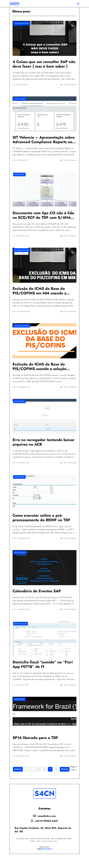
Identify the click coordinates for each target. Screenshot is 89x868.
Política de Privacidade (40, 850)
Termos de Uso (22, 850)
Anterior (18, 780)
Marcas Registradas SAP (61, 850)
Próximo (65, 780)
